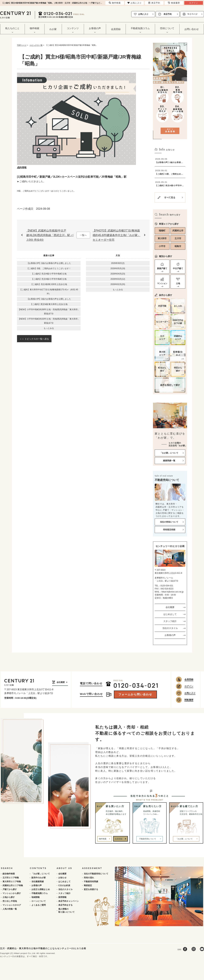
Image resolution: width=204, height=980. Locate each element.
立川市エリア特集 (11, 878)
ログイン (189, 686)
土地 (178, 283)
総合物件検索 (9, 874)
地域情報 (36, 897)
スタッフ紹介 (170, 621)
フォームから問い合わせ (135, 694)
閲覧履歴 (189, 700)
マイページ (192, 14)
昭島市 (178, 246)
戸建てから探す (10, 889)
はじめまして (170, 614)
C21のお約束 (64, 885)
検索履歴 (174, 3)
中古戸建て (178, 268)
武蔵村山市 (178, 231)
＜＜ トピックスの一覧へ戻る (34, 339)
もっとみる (49, 328)
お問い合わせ (192, 29)
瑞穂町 (162, 231)
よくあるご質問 (39, 905)
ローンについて (39, 901)
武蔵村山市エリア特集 (13, 885)
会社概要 (170, 607)
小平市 (162, 246)
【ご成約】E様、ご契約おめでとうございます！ (49, 268)
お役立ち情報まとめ (41, 889)
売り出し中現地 (10, 901)
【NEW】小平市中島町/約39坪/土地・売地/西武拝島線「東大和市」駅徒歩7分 (49, 312)
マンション (162, 283)
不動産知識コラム (40, 893)
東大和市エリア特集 (12, 882)
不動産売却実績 (91, 882)
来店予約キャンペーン (69, 901)
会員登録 (116, 29)
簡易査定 (88, 885)
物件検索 (103, 839)
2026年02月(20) (118, 284)
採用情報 (62, 897)
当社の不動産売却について (96, 874)
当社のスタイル (170, 628)
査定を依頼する (91, 889)
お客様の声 (170, 635)
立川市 (178, 238)
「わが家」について (41, 874)
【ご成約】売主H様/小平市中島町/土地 (49, 274)
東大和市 (162, 238)
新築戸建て (162, 268)
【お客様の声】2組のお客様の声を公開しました (49, 263)
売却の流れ (89, 878)
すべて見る (170, 198)
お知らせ (62, 878)
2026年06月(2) (118, 263)
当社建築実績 (38, 882)
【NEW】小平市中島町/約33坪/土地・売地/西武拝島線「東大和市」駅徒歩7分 (49, 321)
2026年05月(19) (118, 268)
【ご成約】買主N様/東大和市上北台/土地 (49, 304)
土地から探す (9, 897)
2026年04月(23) (118, 274)
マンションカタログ (12, 905)
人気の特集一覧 (10, 909)
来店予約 (168, 14)
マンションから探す (12, 893)
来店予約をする (65, 905)
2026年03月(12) (118, 279)
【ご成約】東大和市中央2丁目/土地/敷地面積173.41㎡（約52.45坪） (49, 292)
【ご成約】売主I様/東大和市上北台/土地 (49, 284)
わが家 (53, 29)
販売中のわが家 (39, 878)
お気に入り (143, 14)
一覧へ (83, 235)
